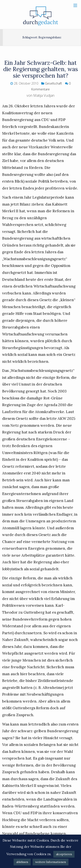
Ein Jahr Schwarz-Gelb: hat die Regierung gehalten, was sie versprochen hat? (41, 69)
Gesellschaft (53, 83)
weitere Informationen (51, 862)
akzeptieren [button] (64, 854)
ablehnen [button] (22, 862)
